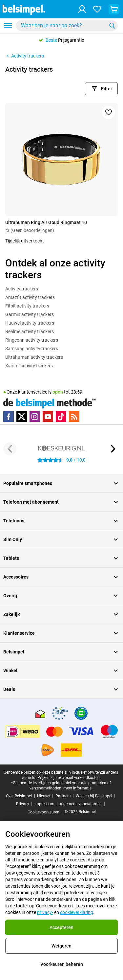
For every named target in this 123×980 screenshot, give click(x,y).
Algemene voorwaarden (81, 804)
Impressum (44, 804)
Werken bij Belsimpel (94, 796)
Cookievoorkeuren (43, 812)
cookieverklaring (77, 912)
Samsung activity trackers (32, 349)
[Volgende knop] (113, 449)
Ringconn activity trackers (32, 340)
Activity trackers (25, 56)
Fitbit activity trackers (27, 306)
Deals (61, 689)
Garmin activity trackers (30, 314)
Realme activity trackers (30, 331)
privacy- (45, 912)
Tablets (61, 558)
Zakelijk (61, 614)
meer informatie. (78, 788)
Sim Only (61, 539)
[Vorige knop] (10, 449)
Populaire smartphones (61, 483)
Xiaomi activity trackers (29, 366)
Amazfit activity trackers (30, 297)
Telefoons (61, 521)
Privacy (23, 804)
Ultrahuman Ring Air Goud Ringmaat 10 (46, 222)
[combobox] (67, 26)
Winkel (61, 671)
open (58, 392)
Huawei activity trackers (30, 323)
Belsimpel (61, 652)
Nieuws (44, 796)
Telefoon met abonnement (61, 502)
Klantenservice (61, 633)
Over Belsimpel (19, 796)
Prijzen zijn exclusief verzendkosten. (69, 778)
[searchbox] (62, 26)
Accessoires (61, 577)
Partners (63, 796)
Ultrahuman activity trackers (34, 357)
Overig (61, 596)
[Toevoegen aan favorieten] (109, 112)
